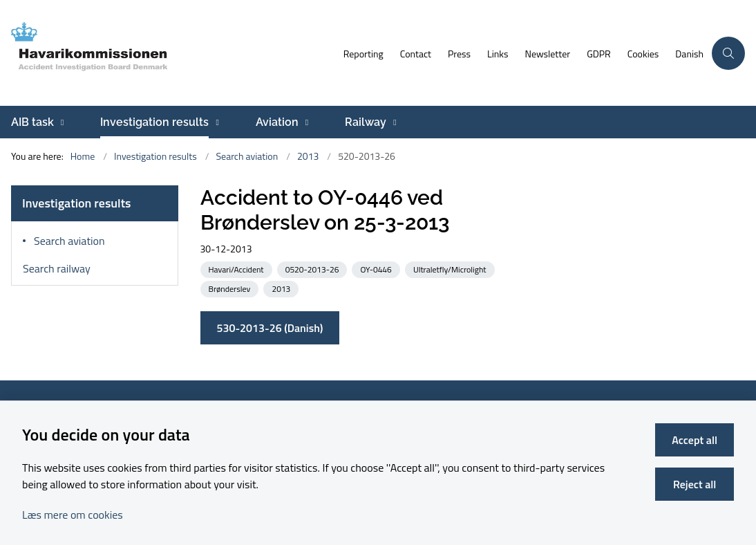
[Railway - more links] (393, 122)
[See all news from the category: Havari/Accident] (238, 269)
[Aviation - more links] (305, 122)
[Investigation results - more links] (215, 122)
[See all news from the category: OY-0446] (377, 269)
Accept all (694, 440)
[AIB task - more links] (60, 122)
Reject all (694, 484)
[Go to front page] (168, 53)
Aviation (277, 122)
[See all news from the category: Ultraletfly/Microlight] (451, 269)
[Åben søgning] (728, 53)
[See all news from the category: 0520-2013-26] (314, 269)
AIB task (32, 122)
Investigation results (154, 122)
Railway (366, 122)
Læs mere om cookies (73, 515)
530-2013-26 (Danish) (270, 328)
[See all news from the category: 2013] (282, 288)
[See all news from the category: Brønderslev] (231, 288)
